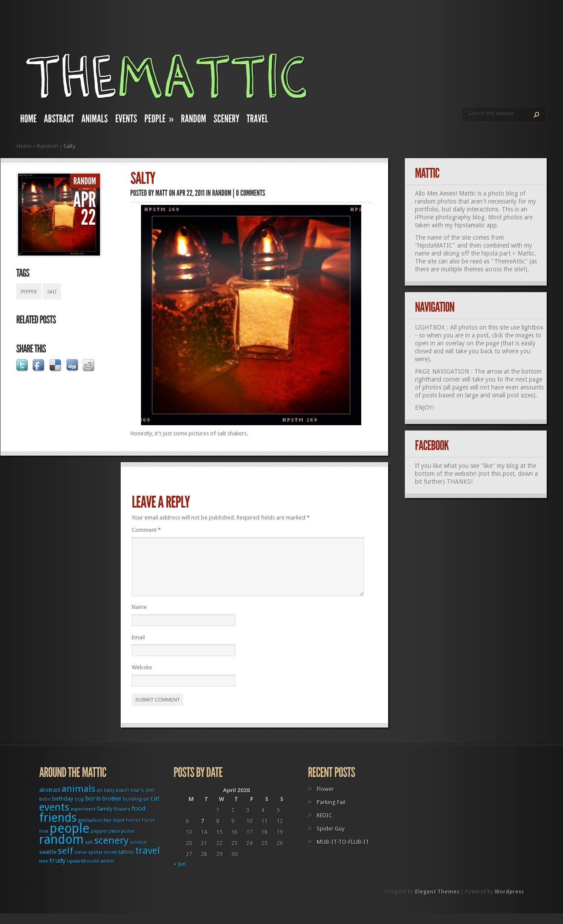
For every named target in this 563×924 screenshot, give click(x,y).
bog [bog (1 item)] (79, 810)
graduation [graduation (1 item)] (90, 831)
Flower (325, 800)
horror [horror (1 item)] (133, 831)
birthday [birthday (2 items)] (63, 809)
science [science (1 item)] (138, 853)
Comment (146, 530)
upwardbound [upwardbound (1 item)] (83, 872)
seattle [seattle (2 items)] (48, 863)
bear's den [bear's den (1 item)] (142, 801)
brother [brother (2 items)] (112, 809)
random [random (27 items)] (61, 850)
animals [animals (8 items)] (79, 799)
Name (139, 618)
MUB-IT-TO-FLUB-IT (343, 852)
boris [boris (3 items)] (93, 809)
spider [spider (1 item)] (95, 863)
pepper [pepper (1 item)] (99, 842)
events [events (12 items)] (54, 818)
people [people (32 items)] (70, 839)
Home (24, 146)
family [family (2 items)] (105, 819)
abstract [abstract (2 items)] (50, 800)
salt (52, 292)
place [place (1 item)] (114, 842)
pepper (29, 292)
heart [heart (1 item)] (119, 831)
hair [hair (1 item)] (108, 831)
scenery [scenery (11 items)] (111, 851)
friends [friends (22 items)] (58, 828)
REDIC (324, 826)
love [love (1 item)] (44, 842)
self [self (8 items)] (65, 861)
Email (138, 648)
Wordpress (509, 902)
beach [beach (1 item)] (122, 801)
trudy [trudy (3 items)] (57, 871)
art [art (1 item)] (100, 801)
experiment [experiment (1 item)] (83, 820)
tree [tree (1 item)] (44, 872)
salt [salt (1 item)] (89, 853)
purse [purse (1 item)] (128, 842)
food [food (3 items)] (139, 819)
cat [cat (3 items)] (155, 809)
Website (142, 678)
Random (48, 146)
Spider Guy (331, 839)
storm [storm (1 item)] (111, 863)
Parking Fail (331, 813)
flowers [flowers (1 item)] (122, 820)
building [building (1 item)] (132, 810)
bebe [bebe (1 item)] (45, 810)
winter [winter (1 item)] (107, 872)
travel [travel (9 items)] (148, 861)
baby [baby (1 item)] (109, 801)
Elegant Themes (437, 902)
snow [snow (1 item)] (81, 863)
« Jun (180, 874)
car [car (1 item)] (146, 810)
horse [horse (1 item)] (148, 831)
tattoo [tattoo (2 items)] (126, 863)
